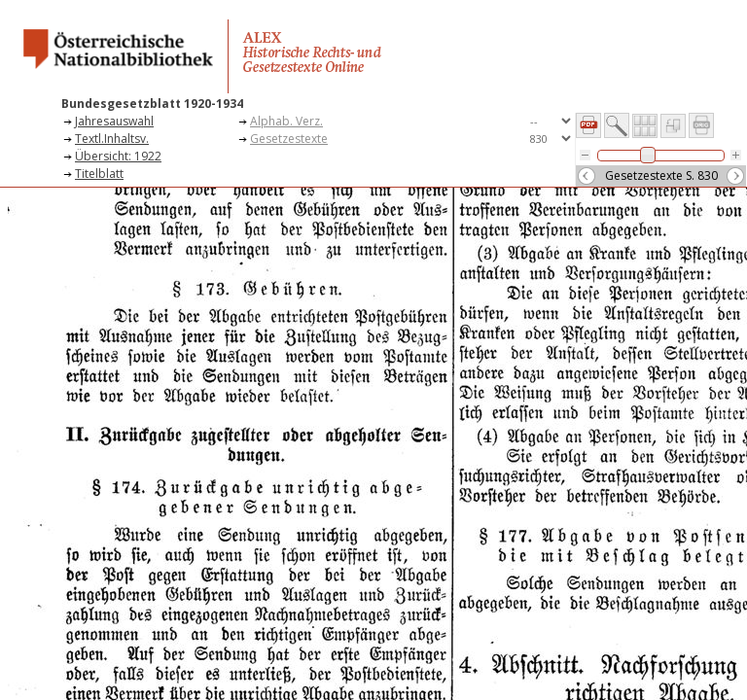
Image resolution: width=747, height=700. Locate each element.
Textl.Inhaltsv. (112, 139)
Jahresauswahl (114, 121)
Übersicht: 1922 (118, 156)
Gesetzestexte (289, 139)
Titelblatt (99, 174)
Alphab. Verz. (286, 121)
